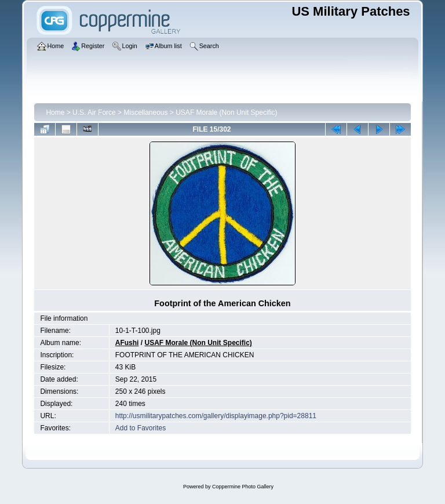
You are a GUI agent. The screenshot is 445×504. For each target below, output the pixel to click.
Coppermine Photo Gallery (243, 487)
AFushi (127, 343)
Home (55, 113)
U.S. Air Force (94, 113)
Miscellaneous (145, 113)
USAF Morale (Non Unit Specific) (226, 113)
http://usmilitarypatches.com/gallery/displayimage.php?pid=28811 (216, 416)
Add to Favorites (141, 428)
